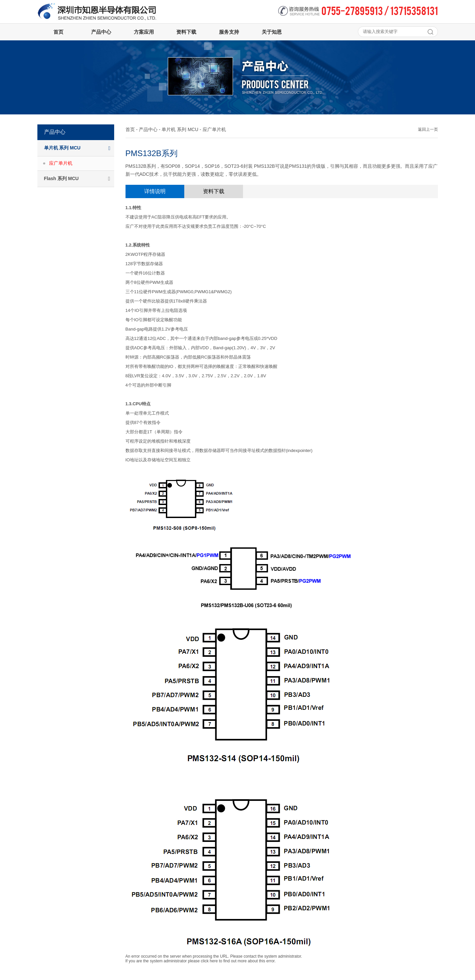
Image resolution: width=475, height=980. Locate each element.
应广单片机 (61, 163)
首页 (130, 129)
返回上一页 (428, 129)
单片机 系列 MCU (180, 129)
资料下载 (214, 191)
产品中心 (148, 129)
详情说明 (155, 191)
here (214, 961)
